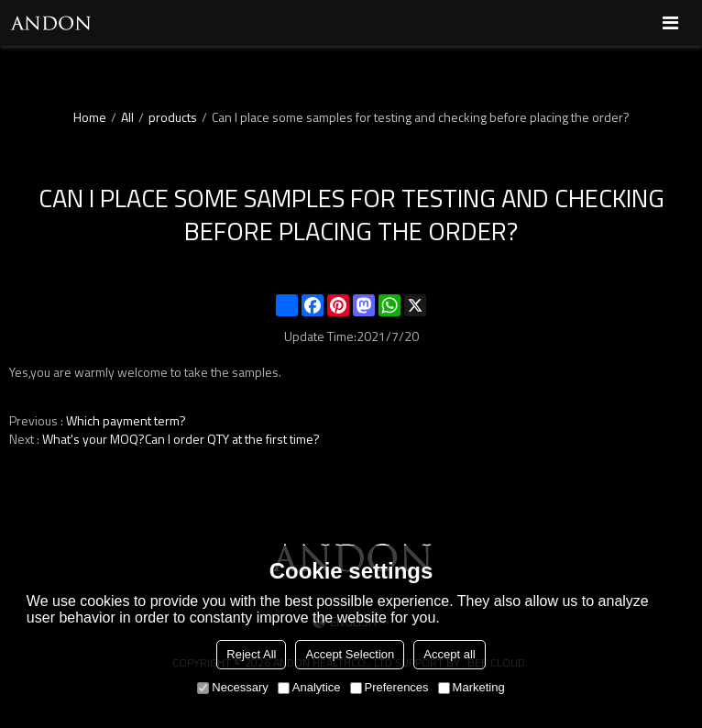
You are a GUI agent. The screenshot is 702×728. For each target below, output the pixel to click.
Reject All (251, 654)
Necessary (232, 687)
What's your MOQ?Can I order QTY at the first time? (181, 439)
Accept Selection (350, 654)
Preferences (389, 687)
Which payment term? (126, 421)
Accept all (449, 654)
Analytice (309, 687)
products (173, 117)
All (127, 117)
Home (90, 117)
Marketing (472, 687)
